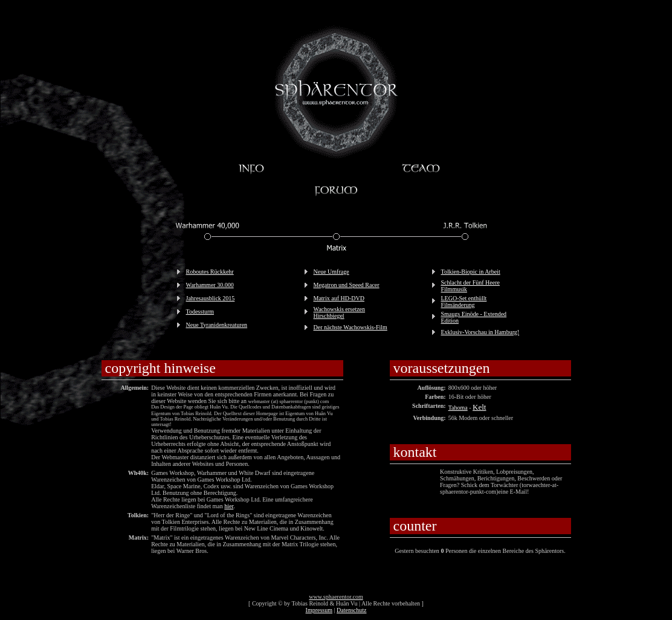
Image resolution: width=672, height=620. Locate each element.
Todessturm (200, 312)
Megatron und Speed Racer (347, 285)
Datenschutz (351, 610)
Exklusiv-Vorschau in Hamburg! (480, 332)
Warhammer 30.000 (210, 285)
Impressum (319, 610)
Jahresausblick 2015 (211, 298)
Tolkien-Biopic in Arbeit (471, 272)
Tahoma (458, 408)
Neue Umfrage (331, 272)
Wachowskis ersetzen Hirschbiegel (340, 312)
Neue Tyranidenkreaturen (217, 325)
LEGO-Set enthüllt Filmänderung (464, 302)
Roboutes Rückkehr (210, 272)
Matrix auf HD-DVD (339, 298)
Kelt (479, 407)
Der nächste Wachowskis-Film (351, 327)
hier (229, 506)
